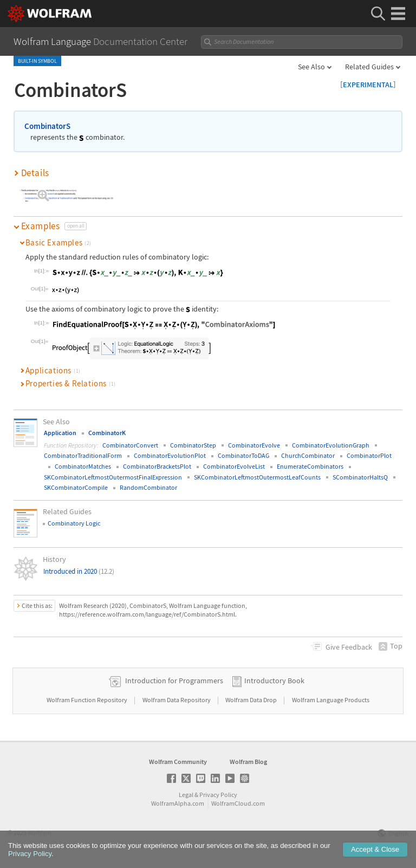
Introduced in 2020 (79, 571)
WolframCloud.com (238, 803)
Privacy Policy (218, 795)
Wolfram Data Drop (252, 700)
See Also (311, 67)
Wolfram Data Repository (177, 700)
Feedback (349, 647)
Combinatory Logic (74, 523)
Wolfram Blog (248, 762)
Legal (186, 795)
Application (60, 433)
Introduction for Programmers (174, 681)
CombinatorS (47, 126)
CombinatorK (107, 433)
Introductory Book (274, 681)
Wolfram (39, 833)
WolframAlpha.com (178, 803)
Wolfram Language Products (331, 700)
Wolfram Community (178, 762)
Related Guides (369, 67)
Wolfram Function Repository (87, 700)
